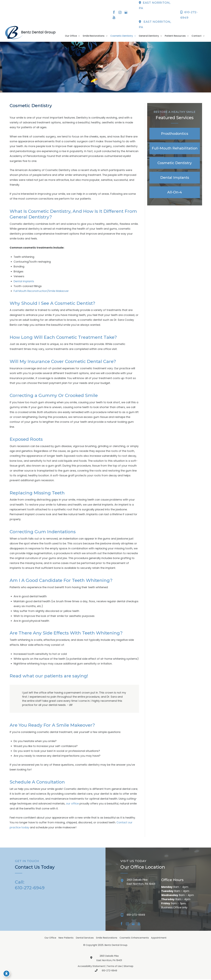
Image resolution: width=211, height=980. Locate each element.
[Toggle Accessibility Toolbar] (6, 974)
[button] (82, 36)
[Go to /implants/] (175, 178)
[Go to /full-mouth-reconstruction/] (175, 148)
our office (72, 804)
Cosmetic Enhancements (134, 938)
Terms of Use (114, 967)
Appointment (159, 938)
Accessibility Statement (91, 967)
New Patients (66, 938)
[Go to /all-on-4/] (175, 192)
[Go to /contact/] (138, 883)
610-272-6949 (105, 971)
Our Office (50, 938)
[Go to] (158, 916)
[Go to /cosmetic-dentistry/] (175, 163)
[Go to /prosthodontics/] (175, 134)
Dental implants (24, 281)
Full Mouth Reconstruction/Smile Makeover (41, 291)
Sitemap (129, 967)
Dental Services (85, 938)
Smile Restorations (107, 938)
